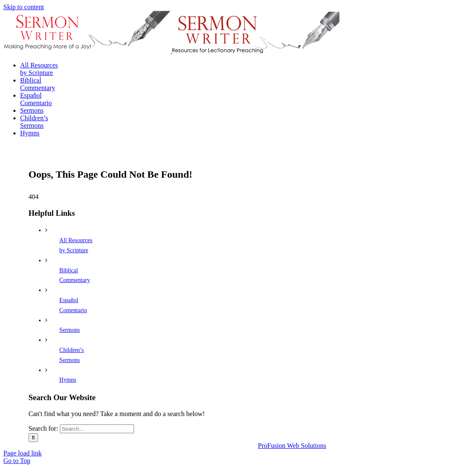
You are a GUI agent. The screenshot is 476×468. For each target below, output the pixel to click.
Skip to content (24, 7)
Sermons (70, 330)
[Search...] (97, 429)
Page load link (23, 453)
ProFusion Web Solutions (292, 446)
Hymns (68, 380)
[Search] (33, 438)
